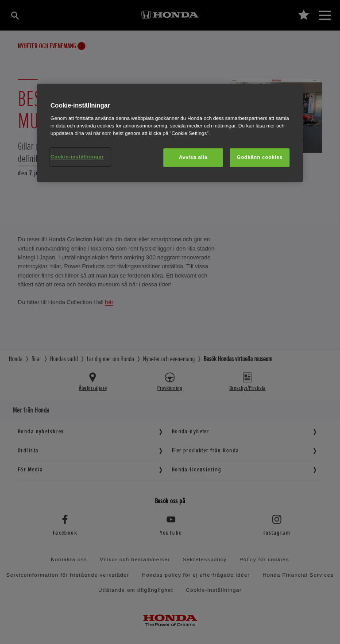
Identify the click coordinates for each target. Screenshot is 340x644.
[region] (170, 133)
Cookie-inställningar (77, 157)
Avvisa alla (193, 157)
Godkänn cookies (260, 157)
